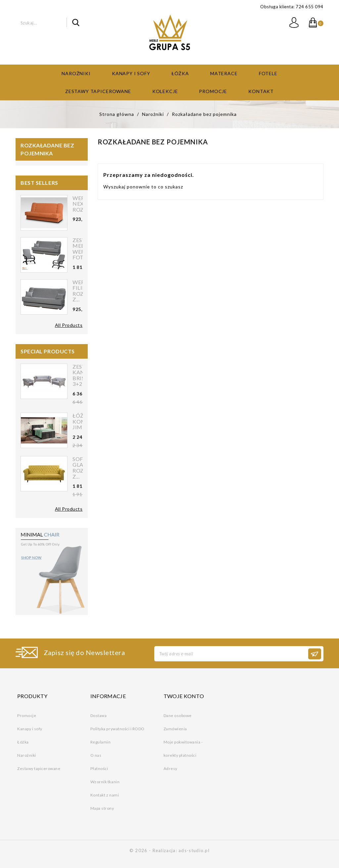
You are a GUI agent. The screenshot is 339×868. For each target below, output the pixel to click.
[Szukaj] (43, 22)
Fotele (268, 73)
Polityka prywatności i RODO (118, 728)
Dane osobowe (178, 715)
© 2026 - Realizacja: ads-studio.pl (169, 850)
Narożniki (76, 73)
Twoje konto (184, 696)
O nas (96, 755)
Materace (224, 73)
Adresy (170, 768)
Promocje (213, 91)
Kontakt (261, 91)
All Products (69, 324)
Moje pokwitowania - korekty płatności (183, 748)
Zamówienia (175, 728)
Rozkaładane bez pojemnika (47, 149)
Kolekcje (165, 91)
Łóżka (180, 73)
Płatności (99, 768)
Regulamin (101, 741)
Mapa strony (102, 808)
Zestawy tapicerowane (98, 91)
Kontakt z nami (105, 794)
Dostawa (99, 715)
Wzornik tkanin (105, 781)
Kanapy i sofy (131, 73)
